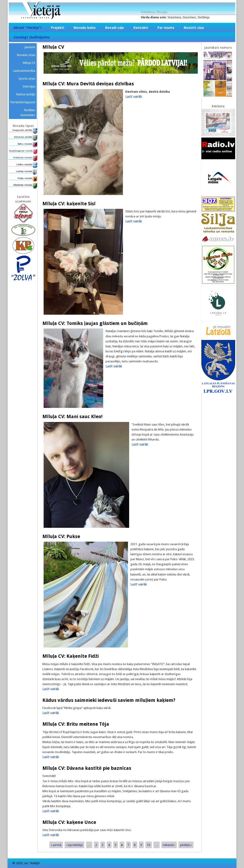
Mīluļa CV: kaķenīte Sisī (69, 204)
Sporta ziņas (27, 79)
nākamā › (169, 845)
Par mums (166, 28)
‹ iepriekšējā (74, 845)
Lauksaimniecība (24, 71)
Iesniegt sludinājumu (32, 37)
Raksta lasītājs (26, 94)
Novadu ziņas (26, 55)
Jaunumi (30, 47)
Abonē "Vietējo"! (28, 28)
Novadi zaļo (115, 28)
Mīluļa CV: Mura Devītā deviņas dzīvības (88, 84)
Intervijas (29, 86)
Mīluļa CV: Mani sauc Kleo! (72, 416)
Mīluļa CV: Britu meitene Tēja (76, 724)
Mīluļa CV (29, 63)
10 (148, 845)
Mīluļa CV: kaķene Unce (69, 822)
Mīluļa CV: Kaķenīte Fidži (71, 656)
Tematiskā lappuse (23, 102)
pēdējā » (186, 845)
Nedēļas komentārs (28, 113)
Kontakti (141, 28)
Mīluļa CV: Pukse (61, 536)
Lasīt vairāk (134, 97)
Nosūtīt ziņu (194, 28)
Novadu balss (85, 28)
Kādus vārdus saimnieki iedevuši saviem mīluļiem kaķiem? (109, 700)
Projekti (58, 28)
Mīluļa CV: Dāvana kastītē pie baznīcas (87, 768)
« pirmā (56, 845)
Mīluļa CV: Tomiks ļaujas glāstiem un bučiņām (95, 323)
